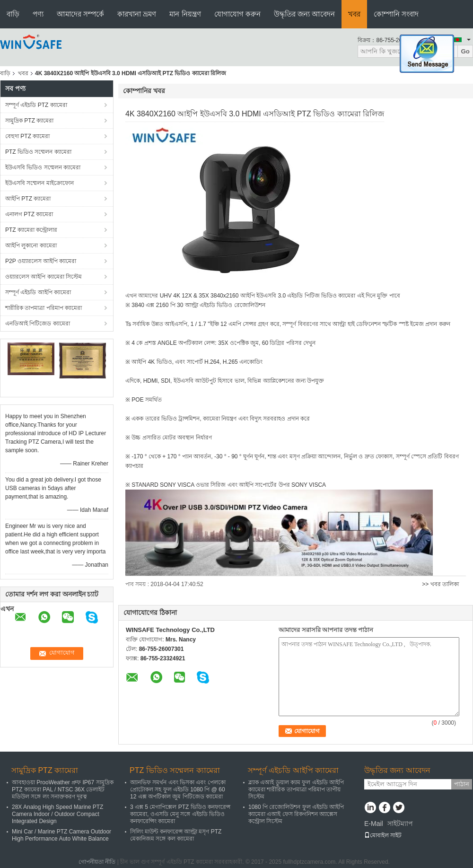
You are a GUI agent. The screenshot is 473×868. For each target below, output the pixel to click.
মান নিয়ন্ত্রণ (185, 14)
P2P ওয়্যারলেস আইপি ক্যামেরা (41, 261)
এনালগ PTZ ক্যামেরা (29, 214)
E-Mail (374, 824)
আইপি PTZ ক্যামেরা (28, 199)
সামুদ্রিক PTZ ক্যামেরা (29, 121)
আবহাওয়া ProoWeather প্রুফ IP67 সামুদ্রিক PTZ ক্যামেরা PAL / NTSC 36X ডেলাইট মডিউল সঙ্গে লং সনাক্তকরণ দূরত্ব (63, 789)
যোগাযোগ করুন (237, 14)
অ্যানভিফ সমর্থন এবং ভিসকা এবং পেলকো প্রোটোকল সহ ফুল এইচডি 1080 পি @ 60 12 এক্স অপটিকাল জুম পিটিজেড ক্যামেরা (178, 789)
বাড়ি (13, 14)
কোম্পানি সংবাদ (396, 14)
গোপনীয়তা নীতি (97, 862)
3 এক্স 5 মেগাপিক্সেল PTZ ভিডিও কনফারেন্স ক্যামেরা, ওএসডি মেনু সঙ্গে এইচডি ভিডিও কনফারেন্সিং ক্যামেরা (180, 814)
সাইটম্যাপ (400, 824)
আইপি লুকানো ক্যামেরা (31, 245)
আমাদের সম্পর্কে (80, 14)
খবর (354, 14)
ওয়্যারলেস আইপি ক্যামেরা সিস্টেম (44, 277)
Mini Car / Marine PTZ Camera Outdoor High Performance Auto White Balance (61, 835)
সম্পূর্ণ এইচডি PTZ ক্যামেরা (36, 105)
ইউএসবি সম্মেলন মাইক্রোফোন (39, 183)
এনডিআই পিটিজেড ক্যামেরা (38, 324)
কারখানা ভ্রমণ (137, 14)
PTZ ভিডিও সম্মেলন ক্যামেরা (38, 152)
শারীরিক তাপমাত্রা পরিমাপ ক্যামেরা (44, 308)
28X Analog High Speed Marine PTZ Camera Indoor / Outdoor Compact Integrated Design (57, 814)
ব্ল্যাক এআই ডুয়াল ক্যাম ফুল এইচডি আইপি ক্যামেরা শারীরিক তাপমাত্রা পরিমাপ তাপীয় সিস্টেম (296, 789)
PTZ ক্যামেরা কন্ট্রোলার (31, 230)
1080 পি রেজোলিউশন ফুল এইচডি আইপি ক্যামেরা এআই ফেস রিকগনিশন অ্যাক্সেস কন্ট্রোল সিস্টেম (296, 814)
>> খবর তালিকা (440, 584)
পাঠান (462, 784)
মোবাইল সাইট (383, 835)
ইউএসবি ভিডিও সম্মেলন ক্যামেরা (43, 167)
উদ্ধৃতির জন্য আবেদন (304, 14)
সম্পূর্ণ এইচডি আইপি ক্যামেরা (38, 292)
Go (465, 51)
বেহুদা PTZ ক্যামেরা (27, 136)
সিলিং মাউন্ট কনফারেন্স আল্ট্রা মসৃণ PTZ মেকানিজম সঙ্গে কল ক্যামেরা (176, 835)
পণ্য (38, 14)
